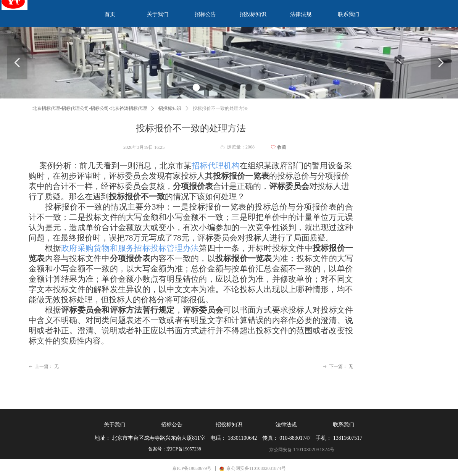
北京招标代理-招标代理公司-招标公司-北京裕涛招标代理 (90, 108)
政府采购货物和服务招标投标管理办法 (130, 248)
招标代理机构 (216, 166)
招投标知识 (170, 108)
